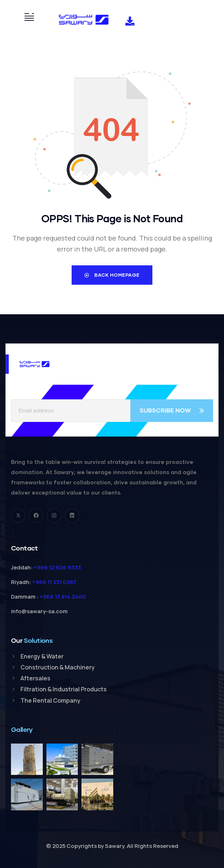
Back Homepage (112, 275)
